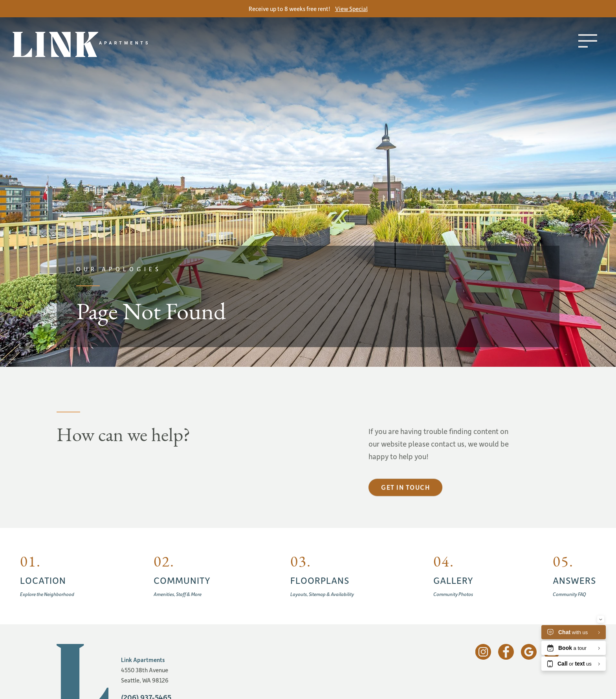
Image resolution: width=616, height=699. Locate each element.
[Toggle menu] (588, 41)
